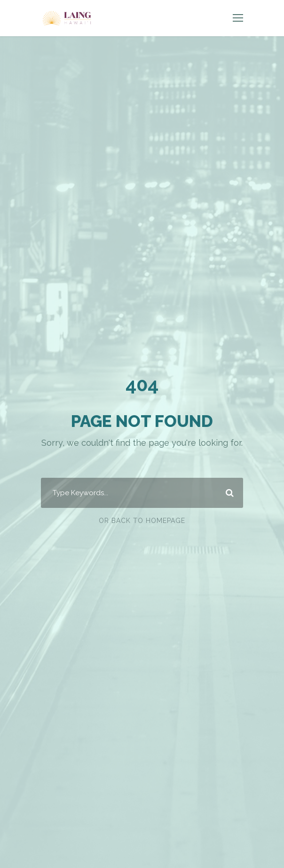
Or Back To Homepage (142, 521)
